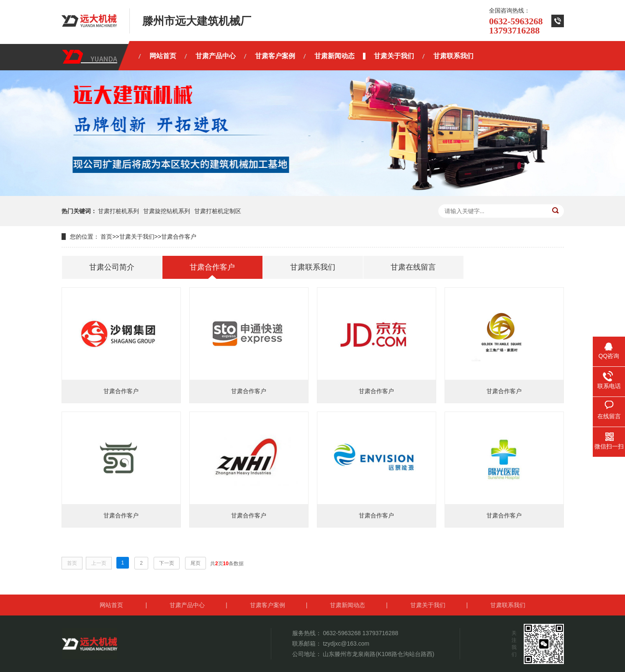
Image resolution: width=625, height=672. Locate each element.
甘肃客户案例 (267, 605)
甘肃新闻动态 (347, 605)
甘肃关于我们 (137, 237)
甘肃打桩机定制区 (218, 211)
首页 (106, 237)
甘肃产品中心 (187, 605)
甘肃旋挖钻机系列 (167, 211)
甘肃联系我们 (508, 605)
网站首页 (111, 605)
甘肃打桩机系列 (118, 211)
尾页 (195, 563)
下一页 (167, 563)
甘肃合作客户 (179, 237)
